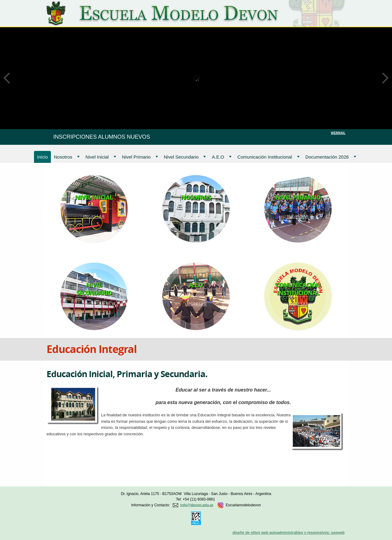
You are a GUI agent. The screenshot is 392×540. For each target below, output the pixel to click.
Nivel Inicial (101, 157)
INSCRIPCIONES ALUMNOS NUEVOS (102, 137)
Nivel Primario (140, 157)
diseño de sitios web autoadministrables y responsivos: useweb (288, 533)
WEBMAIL (338, 133)
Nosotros (67, 157)
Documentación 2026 (331, 157)
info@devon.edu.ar (197, 505)
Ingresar (94, 216)
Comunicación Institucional (268, 157)
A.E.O (222, 157)
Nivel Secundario (185, 157)
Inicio (42, 157)
